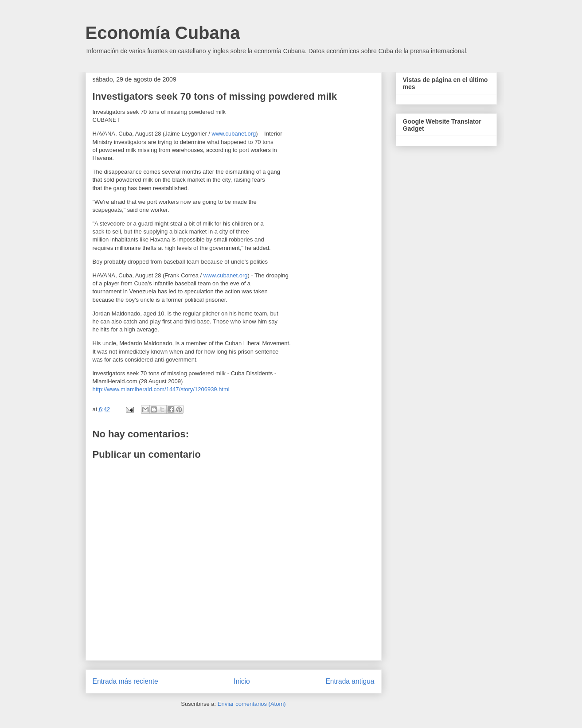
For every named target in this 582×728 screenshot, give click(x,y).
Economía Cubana (163, 33)
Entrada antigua (350, 681)
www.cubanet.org (234, 134)
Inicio (242, 681)
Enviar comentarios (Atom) (252, 704)
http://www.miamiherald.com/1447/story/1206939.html (161, 389)
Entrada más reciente (125, 681)
